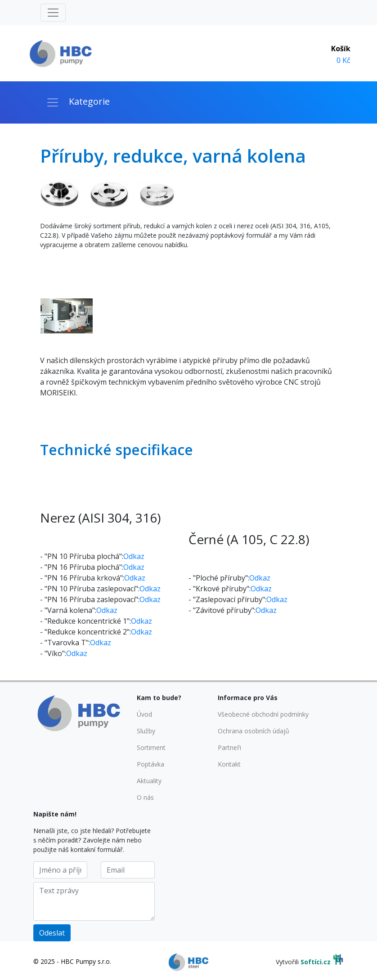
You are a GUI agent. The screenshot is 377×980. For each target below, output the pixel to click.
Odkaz (134, 556)
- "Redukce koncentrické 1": (85, 621)
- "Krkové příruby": (220, 589)
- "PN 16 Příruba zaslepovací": (90, 599)
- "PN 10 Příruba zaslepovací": (90, 589)
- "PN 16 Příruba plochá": (82, 567)
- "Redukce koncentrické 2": (85, 632)
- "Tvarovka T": (65, 643)
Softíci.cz (316, 962)
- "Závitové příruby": (222, 610)
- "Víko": (53, 653)
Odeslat (52, 933)
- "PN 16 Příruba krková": (82, 578)
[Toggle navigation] (53, 13)
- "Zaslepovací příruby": (227, 599)
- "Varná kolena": (68, 610)
